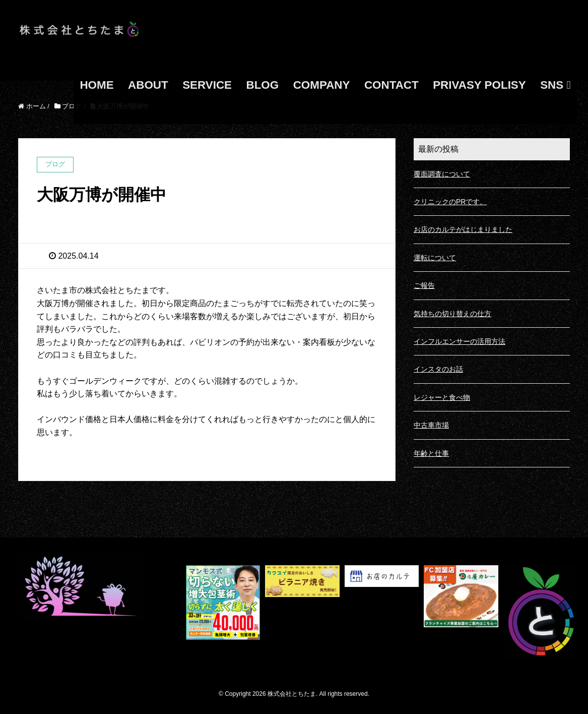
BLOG (263, 85)
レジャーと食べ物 (442, 397)
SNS (555, 85)
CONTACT (391, 85)
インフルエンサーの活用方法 (460, 341)
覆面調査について (442, 174)
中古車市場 (431, 425)
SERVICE (207, 85)
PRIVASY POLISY (479, 85)
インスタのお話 (438, 369)
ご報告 (424, 285)
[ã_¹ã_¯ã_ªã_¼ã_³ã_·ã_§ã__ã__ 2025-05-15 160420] (382, 612)
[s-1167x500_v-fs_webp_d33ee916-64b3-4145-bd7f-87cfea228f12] (302, 612)
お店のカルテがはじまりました (463, 229)
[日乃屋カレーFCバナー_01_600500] (461, 612)
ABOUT (148, 85)
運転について (435, 258)
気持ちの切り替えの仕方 (452, 314)
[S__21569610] (223, 612)
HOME (96, 85)
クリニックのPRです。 (450, 202)
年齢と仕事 (431, 453)
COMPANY (322, 85)
